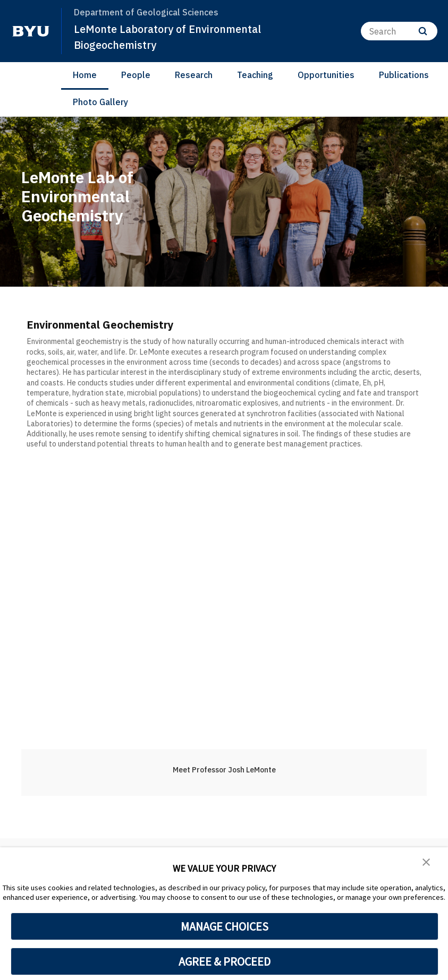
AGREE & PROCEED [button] (225, 961)
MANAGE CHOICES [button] (225, 926)
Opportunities (326, 75)
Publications (404, 75)
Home (85, 75)
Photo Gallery (100, 102)
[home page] (31, 31)
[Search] (399, 31)
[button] (427, 863)
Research (194, 75)
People (136, 75)
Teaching (255, 75)
